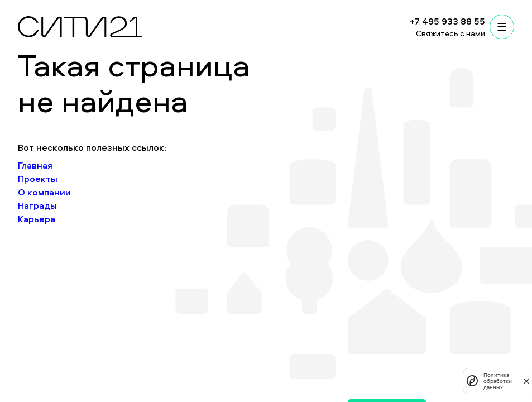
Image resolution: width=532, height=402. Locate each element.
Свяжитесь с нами (450, 33)
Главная (35, 165)
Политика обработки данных (498, 381)
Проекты (38, 179)
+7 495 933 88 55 (447, 21)
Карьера (37, 219)
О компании (44, 192)
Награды (37, 205)
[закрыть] (526, 381)
